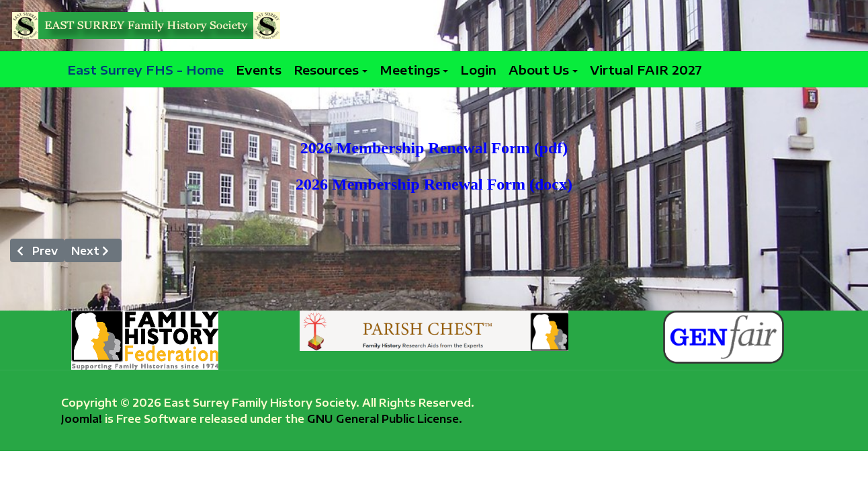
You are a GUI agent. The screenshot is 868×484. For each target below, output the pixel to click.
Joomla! (82, 418)
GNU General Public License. (385, 418)
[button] (331, 70)
